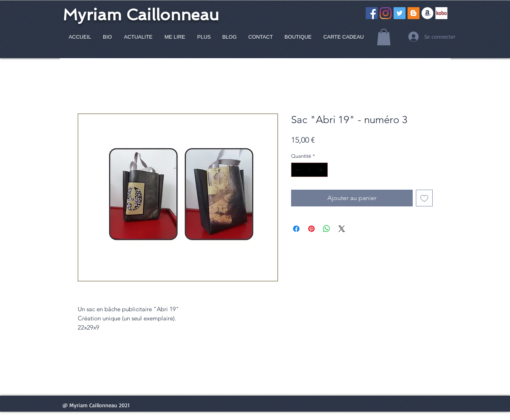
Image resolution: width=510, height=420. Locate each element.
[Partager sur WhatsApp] (327, 229)
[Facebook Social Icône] (372, 13)
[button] (384, 37)
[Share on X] (342, 229)
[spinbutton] (309, 170)
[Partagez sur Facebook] (296, 229)
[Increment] (322, 170)
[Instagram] (386, 13)
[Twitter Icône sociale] (400, 13)
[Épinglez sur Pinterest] (311, 229)
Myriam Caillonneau (141, 15)
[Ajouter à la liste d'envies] (424, 198)
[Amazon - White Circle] (427, 13)
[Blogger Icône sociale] (414, 13)
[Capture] (441, 13)
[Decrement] (297, 170)
